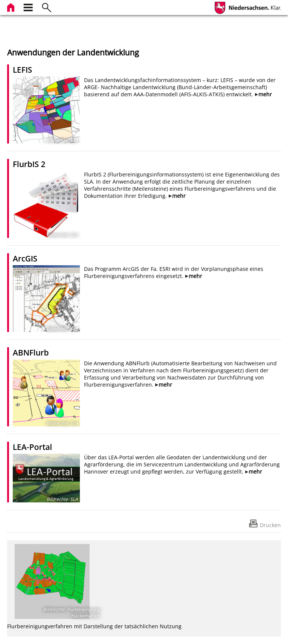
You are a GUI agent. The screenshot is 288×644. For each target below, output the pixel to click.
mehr (265, 94)
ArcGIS (25, 258)
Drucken (270, 525)
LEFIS (22, 70)
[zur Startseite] (12, 7)
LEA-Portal (32, 447)
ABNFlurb (31, 353)
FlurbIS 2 (29, 164)
